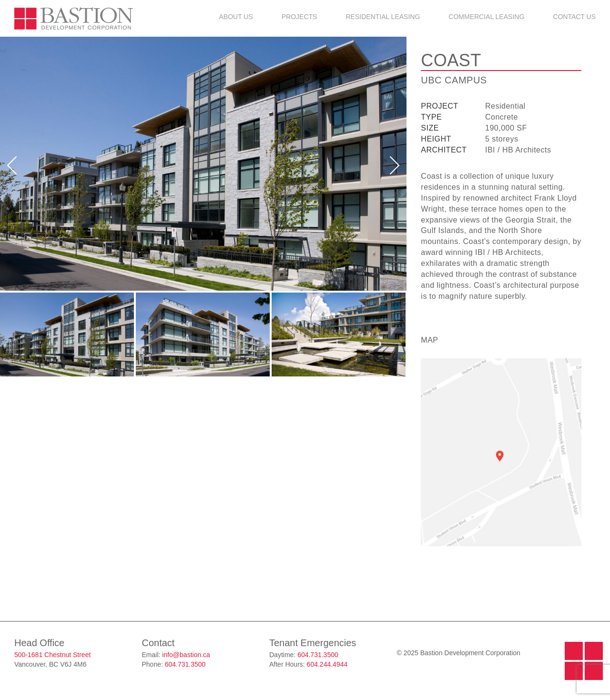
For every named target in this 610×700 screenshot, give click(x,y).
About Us (236, 17)
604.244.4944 (327, 664)
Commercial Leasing (486, 17)
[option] (203, 164)
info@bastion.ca (186, 655)
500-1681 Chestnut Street (52, 655)
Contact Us (574, 17)
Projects (300, 17)
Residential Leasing (383, 17)
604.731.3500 (185, 664)
